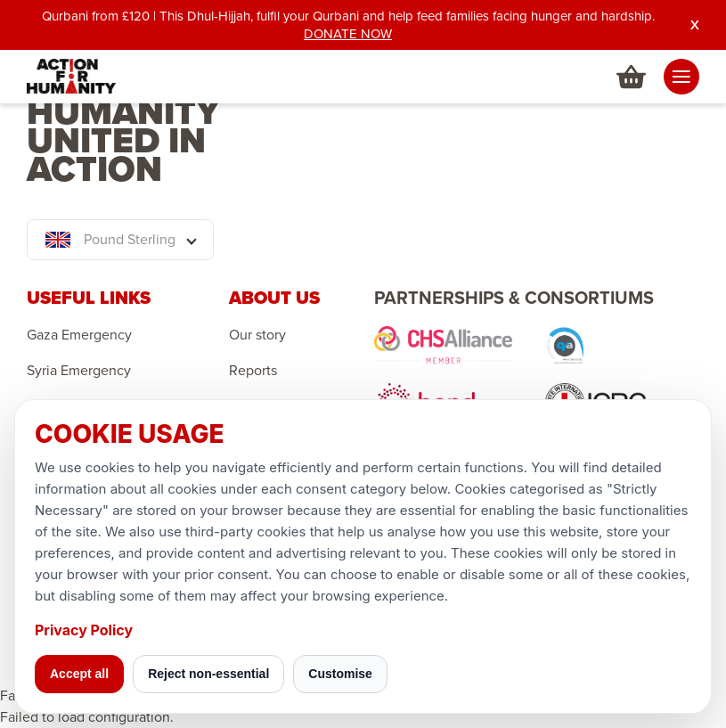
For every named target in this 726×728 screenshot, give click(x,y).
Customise (340, 674)
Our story (257, 335)
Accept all (79, 674)
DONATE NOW (348, 34)
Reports (253, 371)
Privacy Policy (84, 630)
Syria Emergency (79, 371)
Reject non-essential (208, 674)
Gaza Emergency (79, 335)
